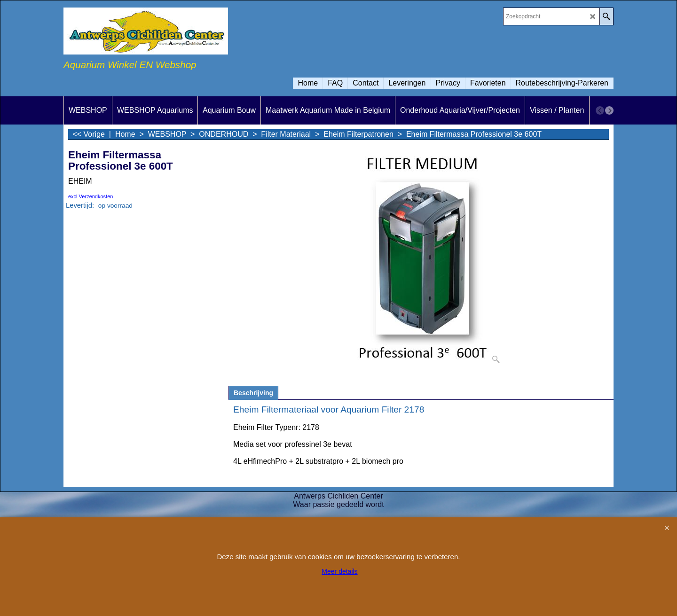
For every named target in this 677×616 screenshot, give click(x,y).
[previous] (600, 110)
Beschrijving (253, 393)
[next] (609, 110)
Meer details (339, 571)
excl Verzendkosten (91, 196)
